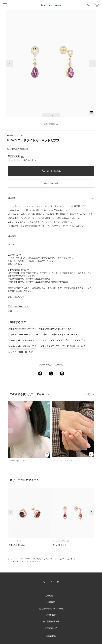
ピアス (62, 559)
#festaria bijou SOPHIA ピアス (23, 346)
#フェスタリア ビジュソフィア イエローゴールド (63, 346)
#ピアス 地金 (41, 334)
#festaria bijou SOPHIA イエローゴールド (28, 340)
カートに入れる (51, 171)
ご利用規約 (51, 615)
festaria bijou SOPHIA (16, 136)
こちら (70, 222)
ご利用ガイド (51, 596)
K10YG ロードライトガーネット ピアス (25, 561)
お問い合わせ (51, 628)
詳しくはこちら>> (16, 264)
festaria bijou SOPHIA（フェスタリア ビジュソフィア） (36, 559)
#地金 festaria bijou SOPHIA (22, 329)
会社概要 (51, 602)
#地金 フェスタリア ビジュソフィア (55, 329)
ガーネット (71, 559)
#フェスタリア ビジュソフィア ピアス (68, 340)
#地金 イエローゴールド (20, 334)
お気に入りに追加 (51, 183)
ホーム (10, 559)
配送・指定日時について (19, 306)
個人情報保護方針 (51, 621)
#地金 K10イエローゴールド (65, 334)
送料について (14, 311)
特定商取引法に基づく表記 (51, 608)
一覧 (88, 394)
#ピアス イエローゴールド (21, 352)
